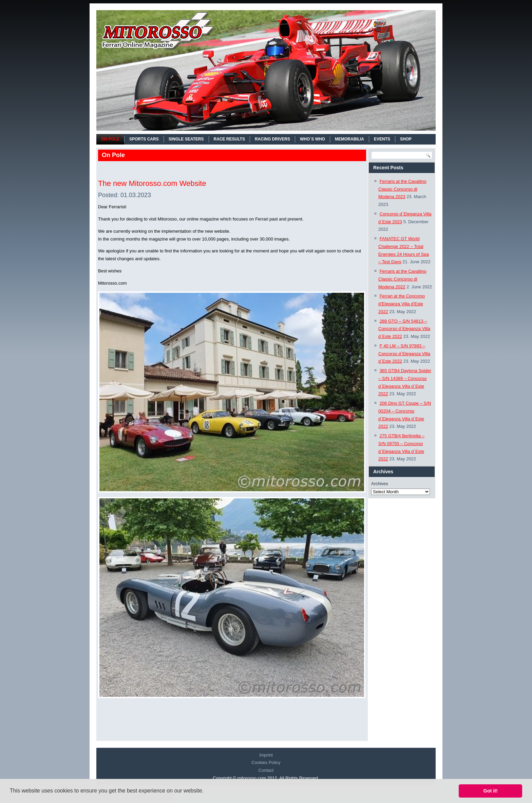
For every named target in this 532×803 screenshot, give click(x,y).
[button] (206, 791)
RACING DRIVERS (272, 139)
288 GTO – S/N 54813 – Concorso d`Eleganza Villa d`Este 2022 (404, 329)
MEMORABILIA (349, 139)
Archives (380, 484)
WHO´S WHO (312, 139)
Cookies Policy (266, 762)
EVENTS (382, 139)
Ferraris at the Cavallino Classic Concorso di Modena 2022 (402, 279)
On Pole (110, 139)
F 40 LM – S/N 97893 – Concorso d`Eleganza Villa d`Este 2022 (404, 354)
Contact (266, 770)
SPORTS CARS (144, 139)
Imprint (266, 755)
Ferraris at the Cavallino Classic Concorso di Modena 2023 (402, 189)
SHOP (406, 139)
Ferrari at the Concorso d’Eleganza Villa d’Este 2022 (402, 304)
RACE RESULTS (229, 139)
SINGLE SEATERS (186, 139)
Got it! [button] (491, 791)
